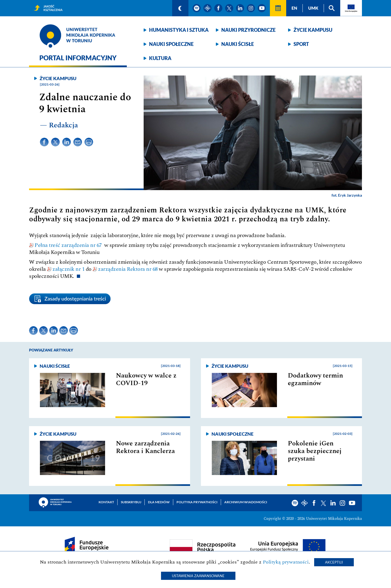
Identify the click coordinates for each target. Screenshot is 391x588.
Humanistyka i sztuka (179, 30)
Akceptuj (334, 562)
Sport (301, 44)
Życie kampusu (313, 30)
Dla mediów (159, 502)
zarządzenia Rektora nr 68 (128, 269)
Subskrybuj (131, 502)
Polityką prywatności (286, 562)
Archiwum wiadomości (246, 502)
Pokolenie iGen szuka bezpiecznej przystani (315, 451)
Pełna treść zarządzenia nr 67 (69, 245)
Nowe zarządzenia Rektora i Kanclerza (145, 447)
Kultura (160, 58)
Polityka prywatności (197, 502)
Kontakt (106, 502)
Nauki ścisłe (238, 44)
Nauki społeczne (171, 44)
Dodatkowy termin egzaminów (315, 379)
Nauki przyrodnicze (248, 30)
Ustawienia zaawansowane (198, 576)
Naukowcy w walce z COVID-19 (146, 379)
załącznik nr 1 (68, 269)
